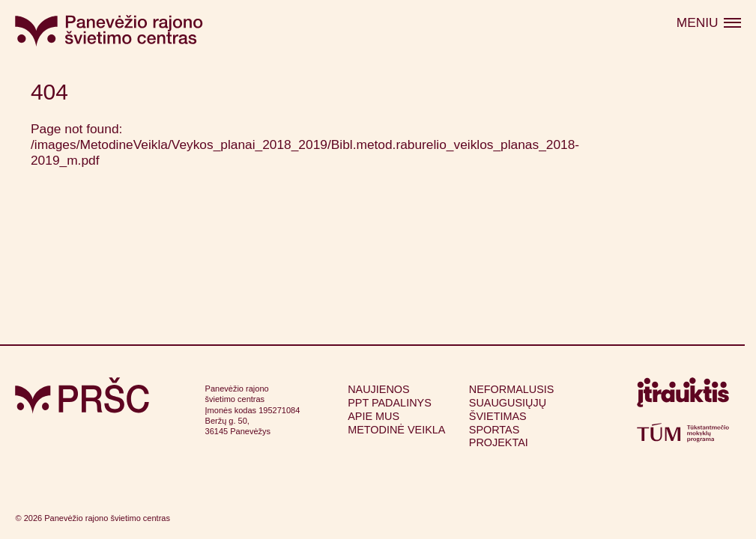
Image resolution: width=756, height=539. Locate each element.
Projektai (499, 442)
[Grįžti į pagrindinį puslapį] (82, 396)
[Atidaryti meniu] (708, 23)
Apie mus (374, 416)
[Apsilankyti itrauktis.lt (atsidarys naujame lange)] (683, 396)
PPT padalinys (390, 403)
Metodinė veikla (396, 430)
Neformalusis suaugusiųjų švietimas (512, 402)
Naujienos (378, 389)
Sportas (495, 430)
